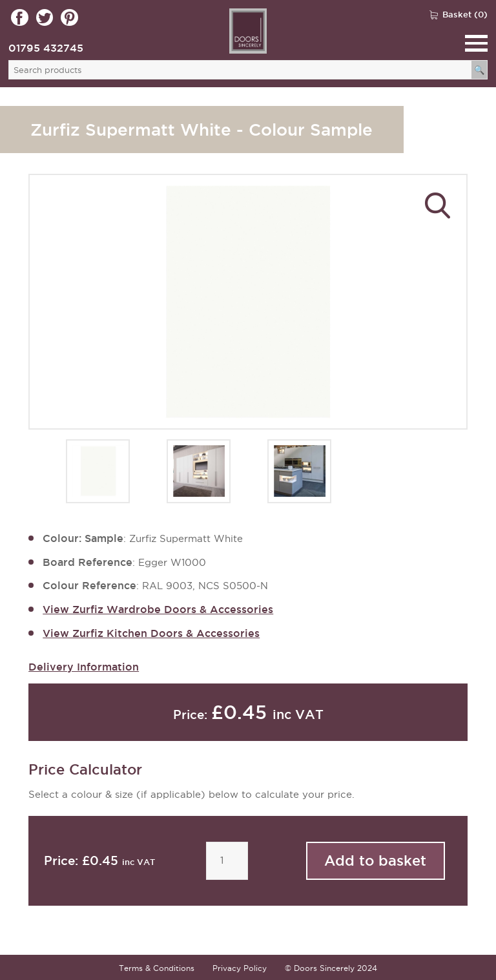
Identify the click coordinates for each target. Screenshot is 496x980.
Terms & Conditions (157, 968)
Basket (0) (465, 14)
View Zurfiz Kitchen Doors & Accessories (151, 633)
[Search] (480, 70)
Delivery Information (84, 667)
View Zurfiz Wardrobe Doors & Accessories (158, 609)
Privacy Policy (240, 968)
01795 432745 (46, 48)
